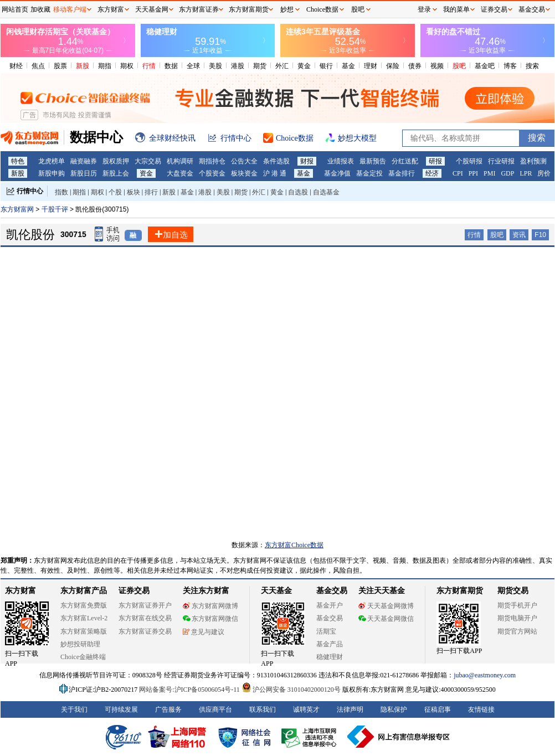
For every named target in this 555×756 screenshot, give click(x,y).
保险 (393, 66)
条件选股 (276, 161)
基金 (348, 66)
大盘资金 (180, 173)
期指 (105, 66)
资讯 (519, 235)
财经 (16, 66)
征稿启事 (438, 709)
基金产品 (330, 644)
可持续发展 (121, 709)
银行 (326, 66)
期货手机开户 (517, 605)
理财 (371, 66)
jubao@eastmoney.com (485, 675)
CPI (458, 173)
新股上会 (116, 173)
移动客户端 (70, 9)
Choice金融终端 (83, 657)
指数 (61, 192)
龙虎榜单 (52, 161)
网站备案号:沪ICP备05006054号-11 (190, 690)
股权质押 (116, 161)
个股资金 (212, 173)
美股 (215, 66)
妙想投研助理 (80, 644)
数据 (171, 66)
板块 (133, 192)
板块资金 (244, 173)
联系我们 (263, 709)
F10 (540, 235)
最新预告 (373, 161)
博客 (510, 66)
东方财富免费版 (84, 605)
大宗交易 (148, 161)
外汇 (282, 66)
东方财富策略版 (84, 631)
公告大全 (244, 161)
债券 (415, 66)
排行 (151, 192)
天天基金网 (152, 9)
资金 (146, 173)
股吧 (459, 66)
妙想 (287, 9)
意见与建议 (204, 632)
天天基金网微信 (386, 619)
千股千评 (56, 209)
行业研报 (501, 161)
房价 (544, 173)
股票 (60, 66)
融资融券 (84, 161)
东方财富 (20, 591)
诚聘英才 (306, 709)
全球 (193, 66)
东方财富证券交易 (145, 631)
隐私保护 (394, 709)
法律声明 (350, 709)
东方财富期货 (460, 591)
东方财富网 (17, 209)
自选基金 (326, 192)
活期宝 (326, 631)
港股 (238, 66)
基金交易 (330, 618)
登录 (424, 9)
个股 (115, 192)
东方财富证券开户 (145, 605)
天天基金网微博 (386, 606)
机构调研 (180, 161)
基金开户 (330, 605)
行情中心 (30, 191)
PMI (489, 173)
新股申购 (52, 173)
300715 (73, 234)
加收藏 (40, 9)
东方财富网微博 (210, 606)
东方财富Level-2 (84, 618)
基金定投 (369, 173)
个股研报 (469, 161)
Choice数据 (322, 9)
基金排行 (402, 173)
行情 (149, 66)
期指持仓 (212, 161)
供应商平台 (215, 709)
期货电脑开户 (517, 618)
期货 (260, 66)
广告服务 (168, 709)
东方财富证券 (199, 9)
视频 (437, 66)
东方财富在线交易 (145, 618)
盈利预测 (533, 161)
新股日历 (84, 173)
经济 (432, 173)
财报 (307, 161)
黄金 (304, 66)
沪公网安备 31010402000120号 (291, 690)
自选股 (298, 192)
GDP (507, 173)
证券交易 (494, 9)
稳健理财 (330, 657)
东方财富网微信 (210, 619)
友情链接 (481, 709)
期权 (127, 66)
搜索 (532, 66)
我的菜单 (456, 9)
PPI (473, 173)
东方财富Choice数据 (294, 545)
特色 (18, 161)
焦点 (38, 66)
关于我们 (74, 709)
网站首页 (15, 9)
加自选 (171, 235)
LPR (526, 173)
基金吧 (485, 66)
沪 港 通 (275, 173)
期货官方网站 (517, 631)
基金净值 (337, 173)
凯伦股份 (30, 235)
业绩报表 (341, 161)
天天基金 (276, 591)
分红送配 (405, 161)
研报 (435, 161)
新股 (83, 66)
